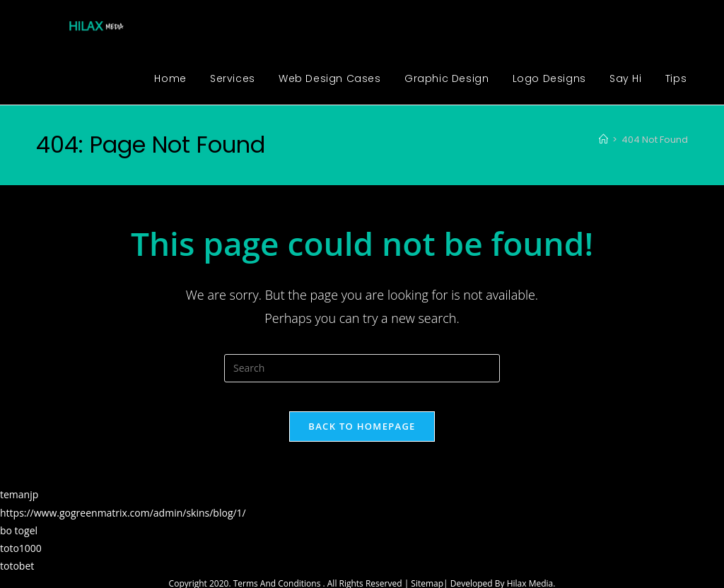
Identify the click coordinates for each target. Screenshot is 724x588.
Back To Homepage (362, 440)
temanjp (19, 508)
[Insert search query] (362, 368)
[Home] (603, 140)
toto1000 (21, 561)
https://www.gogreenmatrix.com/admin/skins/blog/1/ (123, 525)
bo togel (19, 543)
